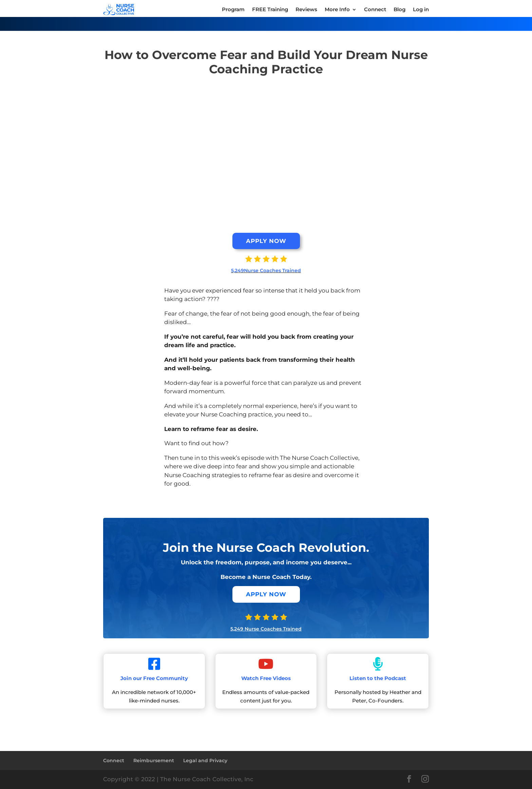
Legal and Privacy (205, 760)
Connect (114, 760)
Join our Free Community (154, 678)
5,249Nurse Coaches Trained (266, 270)
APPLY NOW (266, 241)
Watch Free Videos (266, 678)
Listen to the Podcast (378, 678)
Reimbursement (154, 760)
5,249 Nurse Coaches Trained (266, 629)
